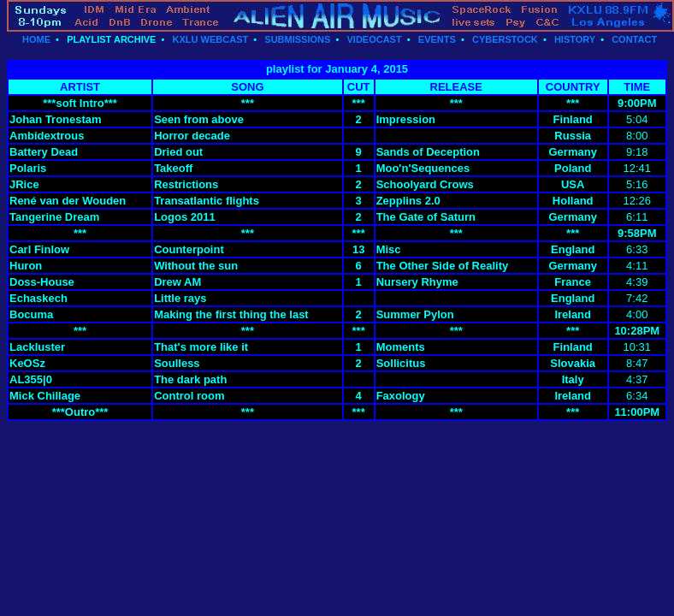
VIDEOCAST (374, 39)
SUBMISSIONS (297, 39)
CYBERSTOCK (505, 39)
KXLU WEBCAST (211, 39)
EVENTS (437, 39)
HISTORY (575, 39)
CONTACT (634, 39)
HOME (36, 39)
